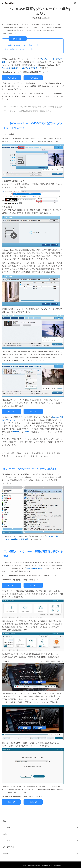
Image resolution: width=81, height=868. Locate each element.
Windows (16, 431)
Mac (27, 431)
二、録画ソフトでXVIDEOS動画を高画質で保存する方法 (28, 111)
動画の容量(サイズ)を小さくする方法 (19, 49)
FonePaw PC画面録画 (34, 568)
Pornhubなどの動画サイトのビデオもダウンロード (21, 68)
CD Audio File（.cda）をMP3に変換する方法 (22, 45)
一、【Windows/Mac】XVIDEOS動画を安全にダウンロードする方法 (33, 106)
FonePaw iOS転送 (53, 535)
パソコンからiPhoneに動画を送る (17, 538)
